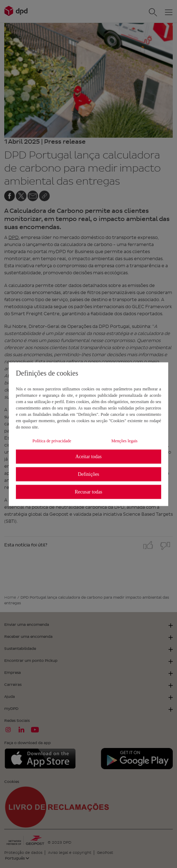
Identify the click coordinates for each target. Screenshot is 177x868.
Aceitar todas (88, 457)
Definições (89, 474)
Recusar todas (88, 492)
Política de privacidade (52, 441)
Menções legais (124, 441)
